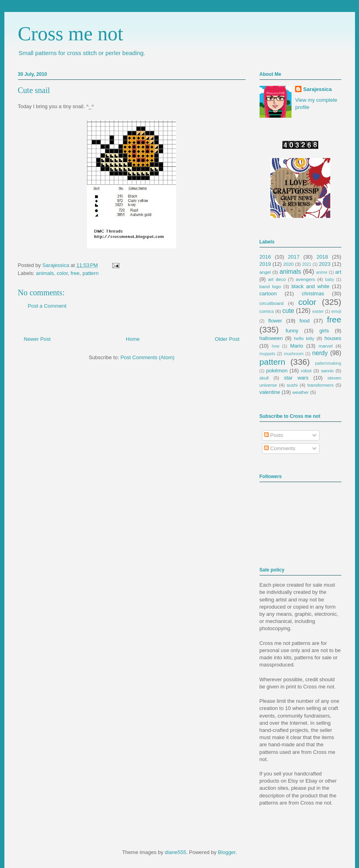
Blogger (227, 852)
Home (133, 339)
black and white (310, 286)
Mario (297, 346)
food (304, 321)
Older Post (227, 339)
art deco (277, 279)
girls (324, 331)
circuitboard (272, 303)
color (62, 273)
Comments (280, 448)
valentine (270, 392)
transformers (321, 385)
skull (264, 378)
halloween (271, 338)
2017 (294, 257)
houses (333, 338)
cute (288, 311)
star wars (296, 378)
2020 (288, 264)
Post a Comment (47, 306)
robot (306, 371)
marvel (326, 346)
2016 (265, 257)
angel (265, 272)
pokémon (277, 371)
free (75, 273)
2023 (325, 264)
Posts (274, 435)
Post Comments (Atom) (148, 357)
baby (330, 280)
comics (267, 311)
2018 (322, 257)
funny (292, 331)
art (338, 272)
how (275, 346)
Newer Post (37, 339)
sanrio (327, 371)
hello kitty (304, 338)
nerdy (320, 353)
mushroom (294, 354)
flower (275, 321)
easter (318, 311)
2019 (265, 264)
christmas (313, 294)
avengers (305, 279)
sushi (292, 385)
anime (321, 272)
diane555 (176, 852)
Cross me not (71, 34)
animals (45, 273)
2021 (307, 264)
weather (301, 392)
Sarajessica (57, 265)
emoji (336, 311)
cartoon (268, 294)
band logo (270, 286)
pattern (90, 273)
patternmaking (328, 363)
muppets (268, 354)
